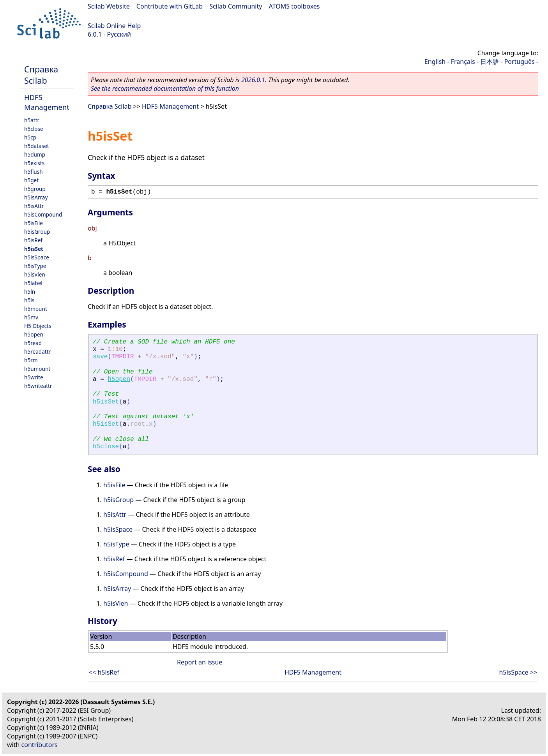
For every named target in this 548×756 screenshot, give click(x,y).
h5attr (32, 120)
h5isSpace (37, 257)
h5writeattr (38, 386)
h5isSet (34, 249)
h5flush (34, 172)
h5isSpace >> (518, 672)
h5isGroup (37, 232)
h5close (34, 129)
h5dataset (37, 146)
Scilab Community (236, 6)
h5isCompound (43, 214)
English (435, 62)
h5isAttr (34, 206)
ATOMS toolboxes (294, 6)
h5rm (31, 360)
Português (520, 62)
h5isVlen (35, 274)
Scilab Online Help (114, 26)
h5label (33, 283)
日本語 (490, 62)
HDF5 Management (47, 102)
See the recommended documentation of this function (165, 88)
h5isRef (33, 240)
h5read (33, 343)
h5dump (35, 154)
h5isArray (36, 197)
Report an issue (200, 662)
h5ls (29, 300)
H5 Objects (38, 326)
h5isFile (34, 223)
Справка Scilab (41, 75)
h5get (31, 180)
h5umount (37, 369)
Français (463, 62)
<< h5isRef (104, 672)
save (100, 357)
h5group (35, 189)
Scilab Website (109, 6)
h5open (34, 334)
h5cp (30, 137)
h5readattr (37, 352)
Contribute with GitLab (170, 6)
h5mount (36, 309)
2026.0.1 (253, 80)
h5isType (35, 266)
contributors (40, 745)
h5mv (31, 317)
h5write (34, 377)
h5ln (30, 292)
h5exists (34, 163)
